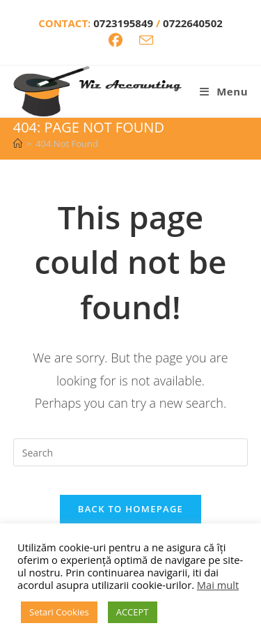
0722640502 (193, 23)
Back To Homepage (130, 509)
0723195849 (125, 23)
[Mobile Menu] (224, 91)
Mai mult (218, 585)
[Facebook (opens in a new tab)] (116, 40)
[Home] (18, 144)
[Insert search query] (131, 452)
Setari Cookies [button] (59, 612)
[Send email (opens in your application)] (146, 40)
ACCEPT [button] (133, 612)
